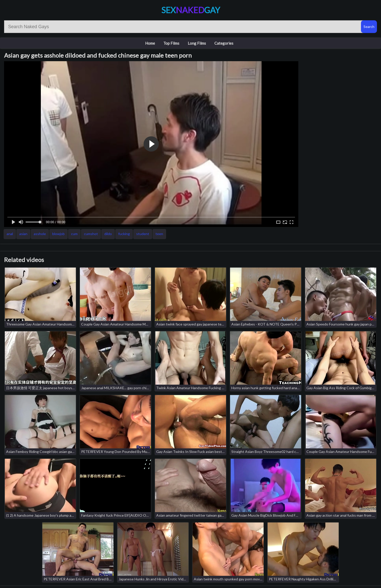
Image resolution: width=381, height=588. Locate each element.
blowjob (58, 234)
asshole (40, 234)
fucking (124, 234)
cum (74, 234)
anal (10, 234)
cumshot (91, 234)
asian (23, 234)
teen (159, 234)
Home (150, 43)
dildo (108, 234)
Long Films (197, 43)
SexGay (191, 10)
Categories (224, 43)
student (143, 234)
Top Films (171, 43)
